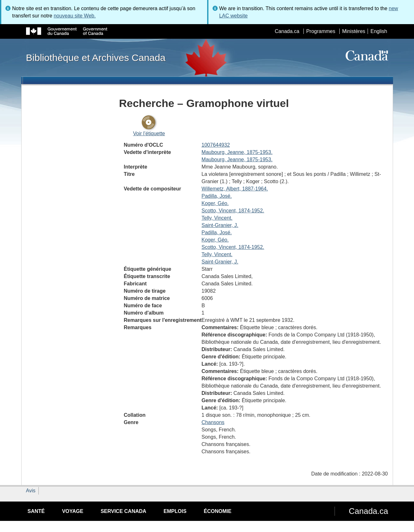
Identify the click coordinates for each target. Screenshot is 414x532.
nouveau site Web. (75, 16)
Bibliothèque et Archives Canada (96, 57)
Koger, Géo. (215, 203)
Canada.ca (287, 31)
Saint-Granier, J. (220, 225)
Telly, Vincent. (217, 218)
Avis (31, 491)
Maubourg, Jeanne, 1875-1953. (237, 152)
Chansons (213, 422)
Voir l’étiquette (149, 133)
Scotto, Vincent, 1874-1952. (233, 211)
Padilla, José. (217, 196)
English (379, 31)
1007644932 (216, 145)
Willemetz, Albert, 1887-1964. (235, 189)
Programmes (321, 31)
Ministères (354, 31)
